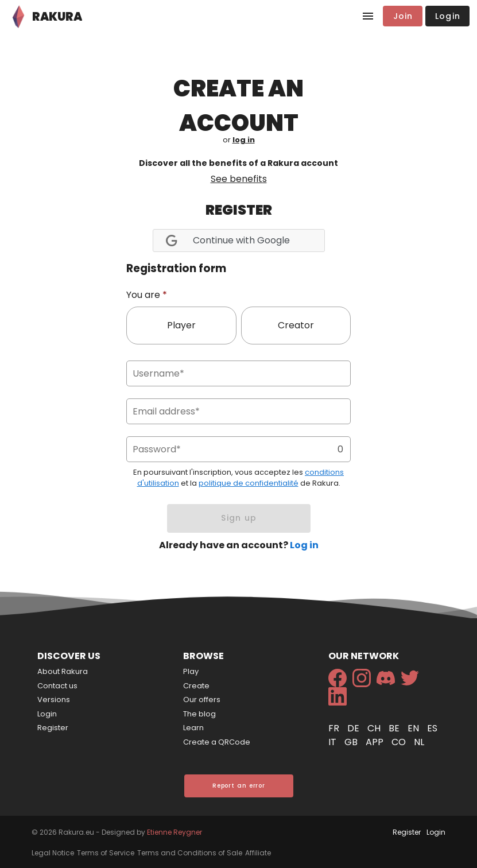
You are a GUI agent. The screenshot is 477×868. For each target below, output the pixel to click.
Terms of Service (106, 853)
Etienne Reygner (174, 832)
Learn (193, 728)
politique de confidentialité (249, 483)
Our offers (202, 700)
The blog (199, 714)
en (414, 728)
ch (375, 728)
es (432, 728)
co (400, 742)
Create (196, 686)
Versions (54, 700)
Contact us (57, 686)
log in (244, 140)
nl (419, 742)
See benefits (239, 179)
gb (352, 742)
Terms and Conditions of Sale (190, 853)
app (376, 742)
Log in (304, 545)
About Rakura (63, 671)
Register (53, 728)
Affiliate (258, 853)
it (333, 742)
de (354, 728)
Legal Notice (53, 853)
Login (47, 714)
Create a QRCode (217, 742)
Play (191, 671)
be (395, 728)
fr (335, 728)
